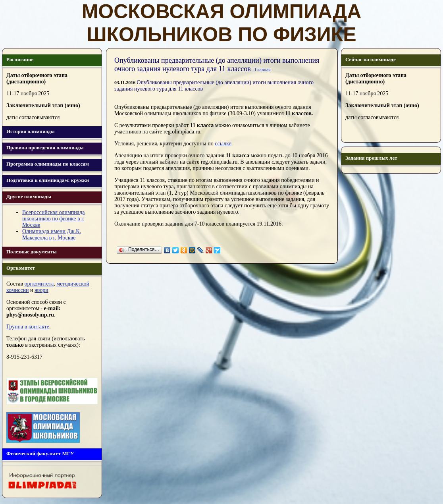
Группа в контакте (28, 327)
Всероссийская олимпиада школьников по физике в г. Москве (53, 219)
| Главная (262, 70)
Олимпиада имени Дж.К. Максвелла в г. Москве (52, 235)
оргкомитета (39, 284)
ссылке (223, 144)
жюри (41, 290)
